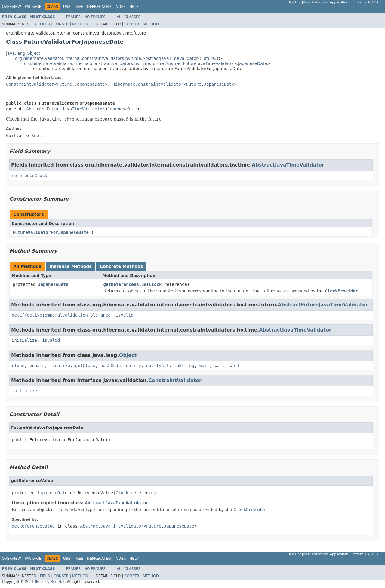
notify (133, 366)
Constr (61, 24)
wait (205, 366)
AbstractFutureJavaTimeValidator (65, 109)
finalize (60, 366)
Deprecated (99, 7)
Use (67, 7)
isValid (125, 315)
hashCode (111, 366)
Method (80, 24)
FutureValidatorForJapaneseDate (51, 232)
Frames (74, 17)
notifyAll (158, 366)
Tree (79, 7)
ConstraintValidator (30, 84)
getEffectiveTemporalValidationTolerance (61, 315)
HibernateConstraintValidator (148, 84)
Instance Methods (70, 266)
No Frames (95, 17)
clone (18, 366)
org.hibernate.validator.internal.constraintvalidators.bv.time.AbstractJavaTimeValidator (106, 58)
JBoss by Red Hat (50, 582)
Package (33, 7)
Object (128, 355)
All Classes (129, 17)
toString (184, 366)
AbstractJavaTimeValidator (288, 165)
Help (134, 7)
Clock (155, 284)
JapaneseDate (253, 63)
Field (45, 24)
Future (208, 58)
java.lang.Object (23, 53)
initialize (24, 340)
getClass (85, 366)
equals (37, 366)
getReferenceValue (125, 284)
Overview (11, 7)
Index (120, 7)
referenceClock (29, 176)
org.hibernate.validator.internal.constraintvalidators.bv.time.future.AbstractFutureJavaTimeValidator (129, 63)
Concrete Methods (122, 266)
